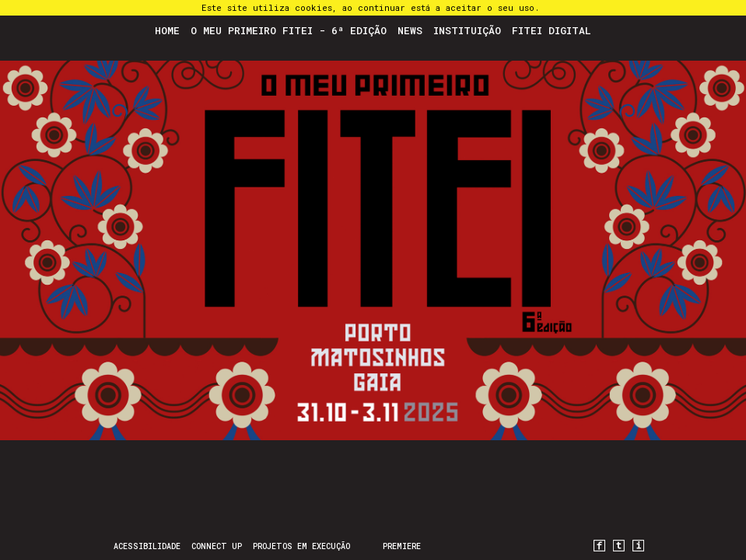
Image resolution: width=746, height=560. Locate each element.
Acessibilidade (147, 546)
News (410, 30)
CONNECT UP (217, 546)
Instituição (467, 30)
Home (167, 30)
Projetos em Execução (301, 546)
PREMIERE (402, 546)
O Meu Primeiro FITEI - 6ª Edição (289, 30)
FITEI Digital (552, 30)
